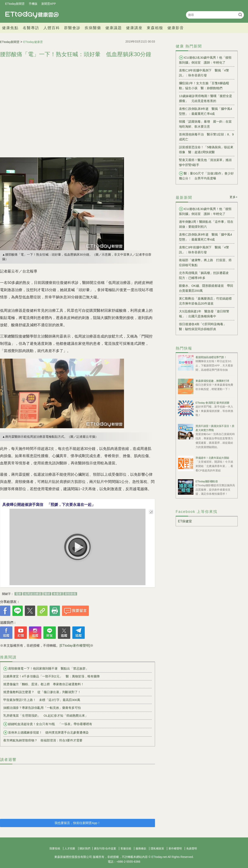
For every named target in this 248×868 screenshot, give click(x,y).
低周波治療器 (33, 594)
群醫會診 (72, 28)
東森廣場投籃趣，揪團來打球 (212, 381)
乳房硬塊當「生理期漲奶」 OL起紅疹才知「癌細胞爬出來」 (46, 716)
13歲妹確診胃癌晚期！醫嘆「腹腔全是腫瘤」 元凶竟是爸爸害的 (206, 98)
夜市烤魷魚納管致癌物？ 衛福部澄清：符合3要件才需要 (43, 740)
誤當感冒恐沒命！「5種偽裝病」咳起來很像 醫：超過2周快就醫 (206, 150)
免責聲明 (192, 848)
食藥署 (57, 594)
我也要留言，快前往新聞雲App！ (77, 823)
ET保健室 (185, 521)
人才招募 (70, 848)
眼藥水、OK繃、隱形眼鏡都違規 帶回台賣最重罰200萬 (206, 288)
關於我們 (85, 848)
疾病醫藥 (93, 28)
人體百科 (52, 28)
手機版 (33, 4)
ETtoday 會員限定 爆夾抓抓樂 (212, 403)
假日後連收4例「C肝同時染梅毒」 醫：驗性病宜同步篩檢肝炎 (204, 327)
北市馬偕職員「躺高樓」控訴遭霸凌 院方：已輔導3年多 (205, 275)
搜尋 (240, 15)
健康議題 (114, 28)
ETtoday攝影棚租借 (207, 481)
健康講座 (134, 28)
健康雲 (32, 15)
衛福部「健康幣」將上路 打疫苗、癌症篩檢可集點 (205, 263)
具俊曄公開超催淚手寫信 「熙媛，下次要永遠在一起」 (49, 505)
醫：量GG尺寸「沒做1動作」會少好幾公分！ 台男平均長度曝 (206, 176)
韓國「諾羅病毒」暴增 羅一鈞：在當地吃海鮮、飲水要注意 (205, 124)
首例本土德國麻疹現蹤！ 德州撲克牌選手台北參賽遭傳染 (46, 733)
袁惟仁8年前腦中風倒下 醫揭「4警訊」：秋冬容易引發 (204, 73)
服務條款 (141, 848)
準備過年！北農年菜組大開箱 (212, 458)
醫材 (47, 594)
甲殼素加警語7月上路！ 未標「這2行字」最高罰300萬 (42, 700)
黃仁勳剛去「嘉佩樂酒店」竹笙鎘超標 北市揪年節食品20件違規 (207, 301)
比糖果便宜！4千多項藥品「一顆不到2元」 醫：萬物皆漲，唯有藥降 (52, 676)
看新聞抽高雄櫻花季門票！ (211, 357)
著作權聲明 (175, 848)
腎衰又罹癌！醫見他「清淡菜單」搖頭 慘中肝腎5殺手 (207, 162)
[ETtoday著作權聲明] (75, 646)
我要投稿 (55, 848)
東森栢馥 (155, 28)
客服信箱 (126, 848)
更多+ (234, 197)
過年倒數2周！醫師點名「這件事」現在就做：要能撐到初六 (206, 224)
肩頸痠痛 (70, 594)
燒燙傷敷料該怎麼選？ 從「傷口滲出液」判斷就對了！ (42, 692)
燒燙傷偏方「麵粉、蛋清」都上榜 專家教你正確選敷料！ (44, 684)
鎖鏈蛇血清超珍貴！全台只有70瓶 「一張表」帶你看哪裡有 (48, 724)
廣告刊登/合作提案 (105, 848)
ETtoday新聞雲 (15, 4)
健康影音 (176, 28)
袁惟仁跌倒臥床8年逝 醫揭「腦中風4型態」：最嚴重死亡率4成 (206, 111)
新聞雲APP (49, 4)
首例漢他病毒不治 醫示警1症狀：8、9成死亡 (206, 137)
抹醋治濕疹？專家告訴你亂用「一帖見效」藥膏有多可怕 (42, 708)
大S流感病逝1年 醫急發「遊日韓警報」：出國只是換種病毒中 (204, 314)
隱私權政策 (157, 848)
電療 (18, 594)
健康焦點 (10, 28)
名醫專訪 (31, 28)
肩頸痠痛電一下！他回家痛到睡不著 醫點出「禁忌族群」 (46, 669)
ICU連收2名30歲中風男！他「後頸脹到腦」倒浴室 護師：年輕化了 (205, 60)
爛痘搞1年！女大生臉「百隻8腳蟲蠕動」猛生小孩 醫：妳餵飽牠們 (204, 86)
